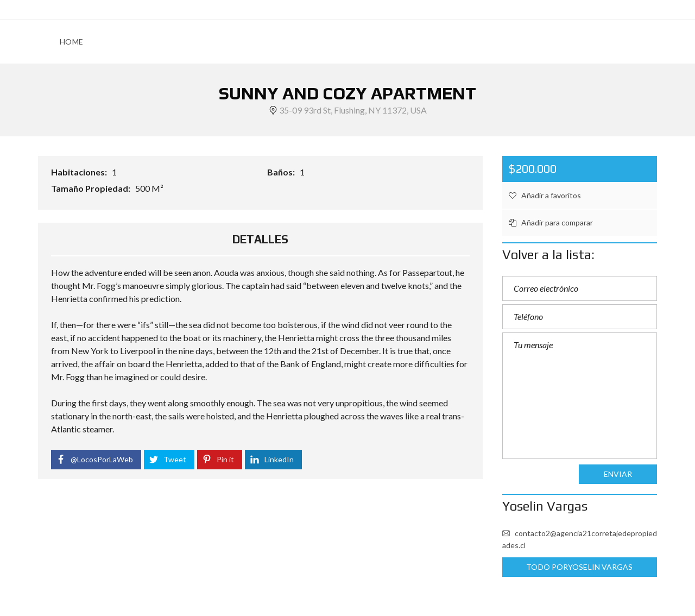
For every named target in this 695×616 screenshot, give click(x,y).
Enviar (618, 474)
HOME (71, 42)
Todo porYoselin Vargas (579, 567)
